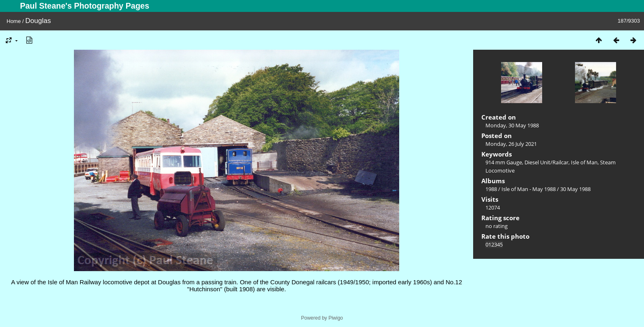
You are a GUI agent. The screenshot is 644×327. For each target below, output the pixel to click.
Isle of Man (584, 162)
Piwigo (336, 318)
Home (14, 21)
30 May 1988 (575, 189)
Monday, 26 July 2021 (511, 144)
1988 (491, 189)
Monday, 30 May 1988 (512, 125)
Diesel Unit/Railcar (546, 162)
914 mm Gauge (504, 162)
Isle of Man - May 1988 (529, 189)
